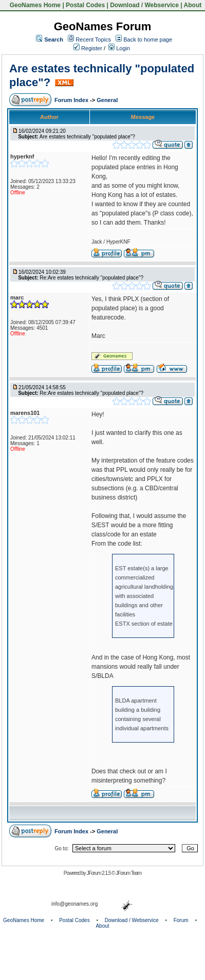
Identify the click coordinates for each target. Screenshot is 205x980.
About (193, 5)
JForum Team (128, 873)
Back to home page (148, 39)
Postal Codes (85, 5)
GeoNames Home (34, 5)
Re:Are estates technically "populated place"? (91, 278)
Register (88, 48)
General (107, 100)
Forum (181, 920)
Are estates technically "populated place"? (87, 137)
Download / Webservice (144, 5)
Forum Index (72, 100)
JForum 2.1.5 (99, 873)
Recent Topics (93, 39)
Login (119, 48)
